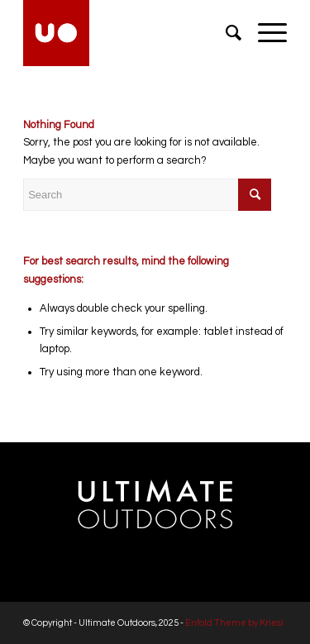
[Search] (225, 33)
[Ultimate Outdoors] (129, 33)
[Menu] (264, 33)
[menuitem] (225, 33)
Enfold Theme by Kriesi (234, 623)
